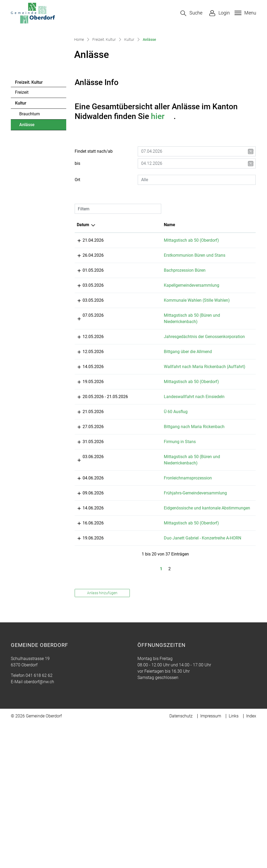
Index (251, 860)
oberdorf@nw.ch (39, 826)
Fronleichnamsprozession (156, 597)
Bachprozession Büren (153, 333)
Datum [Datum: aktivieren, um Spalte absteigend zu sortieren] (83, 281)
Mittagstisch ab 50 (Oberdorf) (160, 296)
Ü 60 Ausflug (144, 525)
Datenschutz (181, 860)
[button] (191, 13)
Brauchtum (30, 170)
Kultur (21, 159)
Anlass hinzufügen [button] (102, 737)
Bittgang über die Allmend (156, 452)
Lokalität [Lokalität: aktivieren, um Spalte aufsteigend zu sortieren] (200, 281)
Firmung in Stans (148, 561)
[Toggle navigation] (245, 13)
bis (77, 219)
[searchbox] (197, 236)
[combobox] (197, 236)
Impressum (211, 860)
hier (162, 172)
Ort (77, 236)
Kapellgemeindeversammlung (160, 348)
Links (234, 860)
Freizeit (22, 148)
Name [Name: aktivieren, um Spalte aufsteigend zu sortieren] (138, 281)
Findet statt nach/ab (94, 207)
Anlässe (34, 182)
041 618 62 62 (39, 820)
